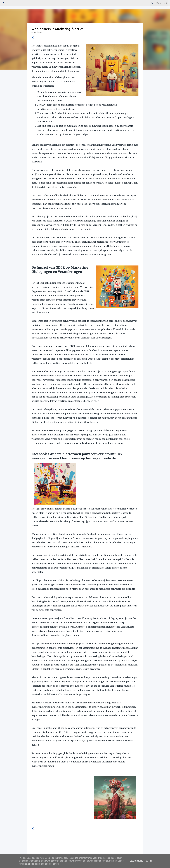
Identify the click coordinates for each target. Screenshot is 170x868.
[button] (33, 38)
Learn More (136, 861)
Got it (149, 861)
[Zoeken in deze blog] (154, 3)
